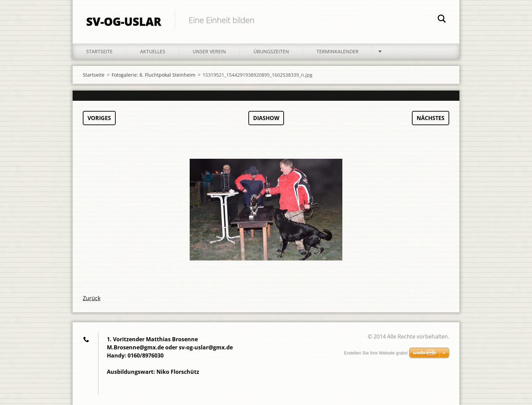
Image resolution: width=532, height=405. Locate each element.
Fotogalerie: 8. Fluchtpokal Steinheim (154, 75)
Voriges (99, 118)
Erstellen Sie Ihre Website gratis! (376, 353)
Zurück (92, 298)
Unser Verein (209, 51)
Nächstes (431, 118)
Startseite (99, 51)
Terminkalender (338, 51)
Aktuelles (153, 51)
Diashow (266, 118)
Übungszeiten (271, 51)
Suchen (442, 20)
